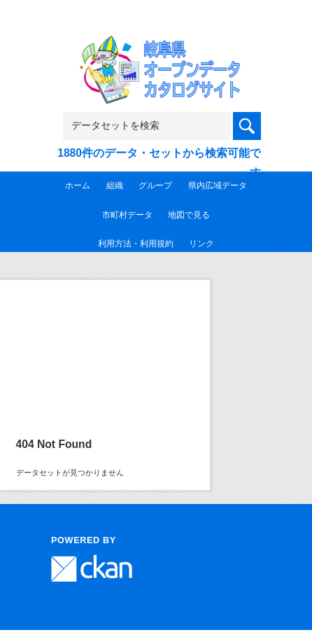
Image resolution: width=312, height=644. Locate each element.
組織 (115, 185)
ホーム (78, 185)
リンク (201, 244)
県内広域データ (218, 185)
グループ (155, 185)
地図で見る (189, 215)
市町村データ (127, 215)
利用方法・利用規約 (136, 244)
